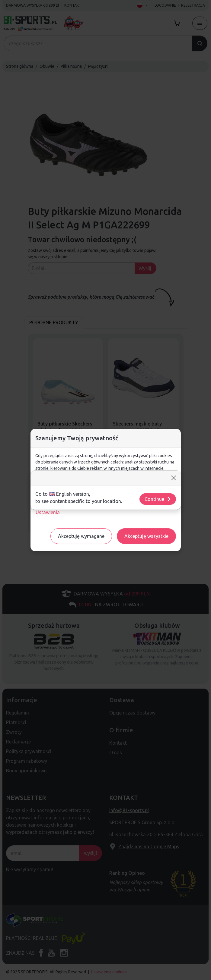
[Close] (174, 478)
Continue (158, 499)
